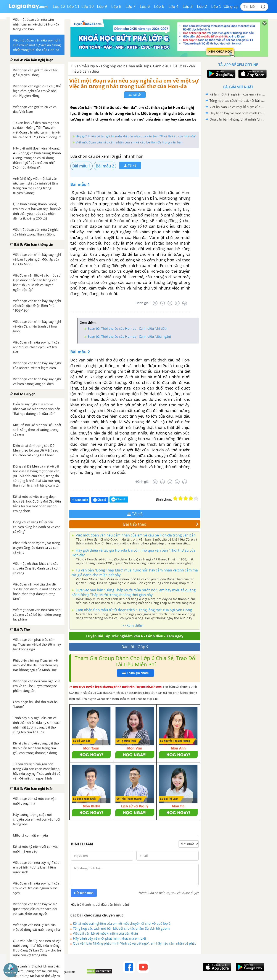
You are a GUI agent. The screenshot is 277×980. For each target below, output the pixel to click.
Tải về (135, 95)
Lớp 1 (216, 6)
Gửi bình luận (84, 893)
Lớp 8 (116, 6)
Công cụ (231, 6)
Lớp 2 (202, 6)
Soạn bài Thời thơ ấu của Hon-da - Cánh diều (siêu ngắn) (129, 336)
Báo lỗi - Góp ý (135, 647)
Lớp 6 (145, 6)
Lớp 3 (188, 6)
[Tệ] (163, 303)
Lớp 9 (102, 6)
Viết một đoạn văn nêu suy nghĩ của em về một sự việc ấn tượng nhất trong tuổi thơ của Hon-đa (134, 83)
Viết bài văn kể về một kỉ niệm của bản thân (105, 933)
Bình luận (80, 500)
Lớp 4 (173, 6)
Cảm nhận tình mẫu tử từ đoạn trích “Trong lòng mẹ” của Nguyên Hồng (133, 610)
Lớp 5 (159, 6)
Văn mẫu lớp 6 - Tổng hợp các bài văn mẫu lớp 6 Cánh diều (122, 66)
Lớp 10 (88, 6)
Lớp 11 (73, 6)
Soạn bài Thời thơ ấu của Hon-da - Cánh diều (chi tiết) (127, 328)
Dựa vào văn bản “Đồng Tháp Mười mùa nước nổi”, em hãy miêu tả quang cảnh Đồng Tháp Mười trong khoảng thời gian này (134, 592)
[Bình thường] (170, 303)
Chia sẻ (100, 500)
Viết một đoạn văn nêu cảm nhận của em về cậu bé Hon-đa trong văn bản (129, 142)
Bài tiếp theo (161, 524)
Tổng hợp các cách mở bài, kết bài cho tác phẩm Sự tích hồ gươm (121, 928)
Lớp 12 (59, 6)
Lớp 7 (131, 6)
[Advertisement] (238, 191)
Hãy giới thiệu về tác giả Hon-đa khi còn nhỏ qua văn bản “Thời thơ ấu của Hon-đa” (136, 136)
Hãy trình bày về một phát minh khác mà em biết (110, 938)
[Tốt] (177, 303)
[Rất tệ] (155, 303)
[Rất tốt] (185, 303)
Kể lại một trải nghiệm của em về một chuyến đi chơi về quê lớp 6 (122, 923)
